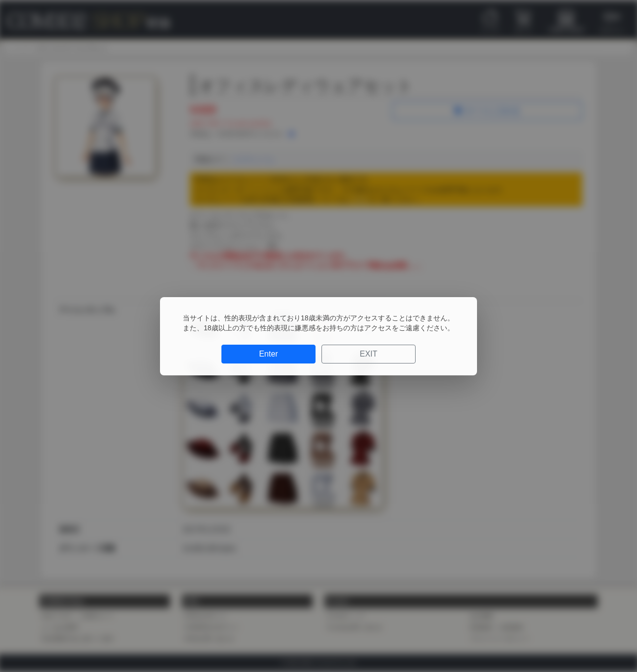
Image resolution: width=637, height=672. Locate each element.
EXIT (369, 354)
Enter (268, 354)
